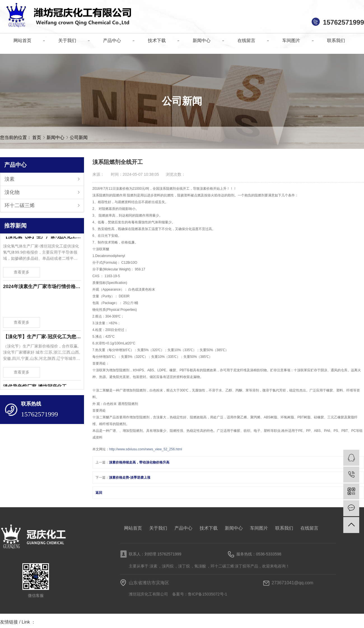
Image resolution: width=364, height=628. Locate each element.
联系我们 (284, 528)
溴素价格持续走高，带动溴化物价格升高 (139, 462)
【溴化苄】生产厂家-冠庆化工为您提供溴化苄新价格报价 (42, 338)
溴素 (10, 179)
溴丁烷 (184, 566)
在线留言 (309, 528)
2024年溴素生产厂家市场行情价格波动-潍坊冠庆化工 (42, 288)
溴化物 (12, 192)
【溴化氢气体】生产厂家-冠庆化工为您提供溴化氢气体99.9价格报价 (42, 238)
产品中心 (183, 528)
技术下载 (209, 528)
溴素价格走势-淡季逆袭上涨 (130, 478)
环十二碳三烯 (20, 205)
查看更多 (22, 273)
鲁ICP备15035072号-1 (207, 594)
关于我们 (158, 528)
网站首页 (133, 528)
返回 (99, 493)
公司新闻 (79, 137)
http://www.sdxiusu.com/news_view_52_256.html (146, 449)
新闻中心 (56, 137)
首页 (37, 137)
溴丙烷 (168, 566)
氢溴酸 (200, 566)
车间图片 (259, 528)
